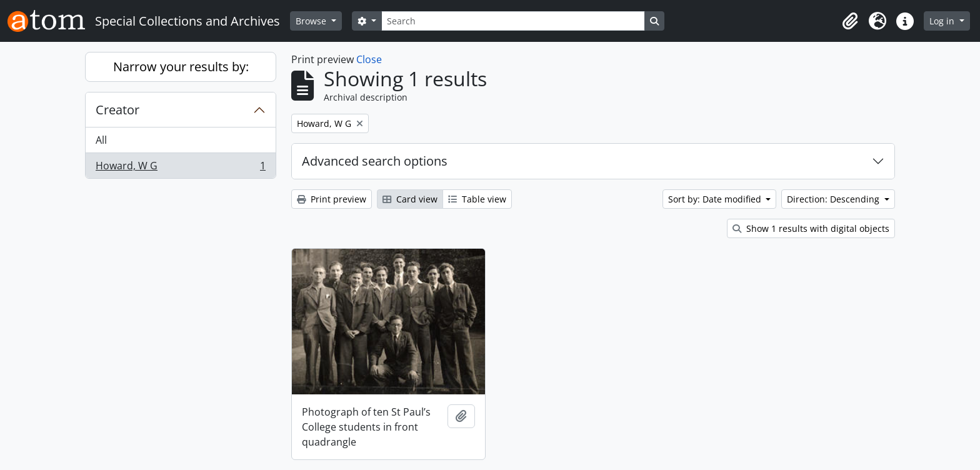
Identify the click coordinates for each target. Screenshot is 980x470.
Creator (117, 110)
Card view (410, 199)
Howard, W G (180, 168)
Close (369, 59)
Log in (943, 21)
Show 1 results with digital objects (811, 228)
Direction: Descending (834, 199)
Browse (312, 21)
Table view (477, 199)
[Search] (513, 21)
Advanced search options (375, 161)
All (101, 140)
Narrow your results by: (181, 67)
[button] (850, 21)
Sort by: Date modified (716, 199)
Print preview (332, 199)
